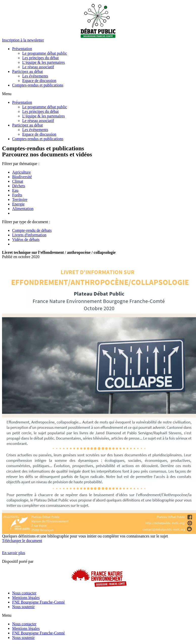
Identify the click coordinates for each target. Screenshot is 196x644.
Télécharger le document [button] (22, 541)
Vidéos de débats (26, 240)
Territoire (20, 200)
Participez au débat (28, 71)
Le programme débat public (45, 53)
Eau (15, 190)
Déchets (19, 186)
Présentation (22, 49)
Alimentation (23, 209)
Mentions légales (26, 598)
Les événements (35, 76)
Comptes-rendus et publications (38, 85)
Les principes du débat (40, 58)
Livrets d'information (29, 235)
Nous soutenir (23, 607)
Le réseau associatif (38, 67)
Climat (18, 181)
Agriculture (21, 172)
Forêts (17, 195)
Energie (18, 204)
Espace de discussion (39, 81)
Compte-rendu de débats (32, 230)
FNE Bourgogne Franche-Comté (39, 602)
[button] (23, 40)
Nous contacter (24, 593)
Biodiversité (22, 177)
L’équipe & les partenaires (44, 62)
